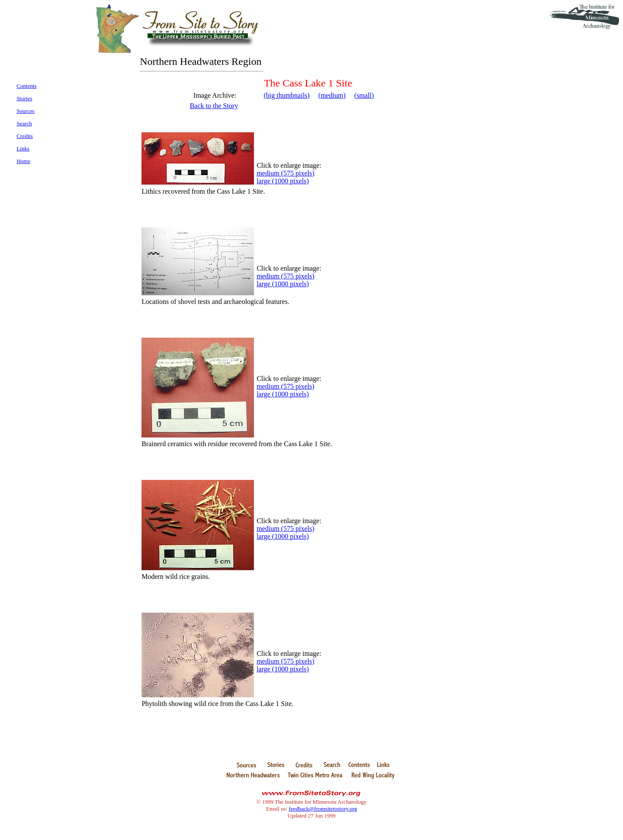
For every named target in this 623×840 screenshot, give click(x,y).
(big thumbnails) (286, 95)
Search (24, 123)
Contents (26, 86)
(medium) (332, 95)
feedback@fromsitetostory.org (323, 809)
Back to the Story (214, 106)
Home (23, 161)
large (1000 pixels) (283, 181)
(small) (364, 95)
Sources (25, 111)
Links (23, 149)
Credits (25, 136)
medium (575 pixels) (285, 173)
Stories (24, 98)
